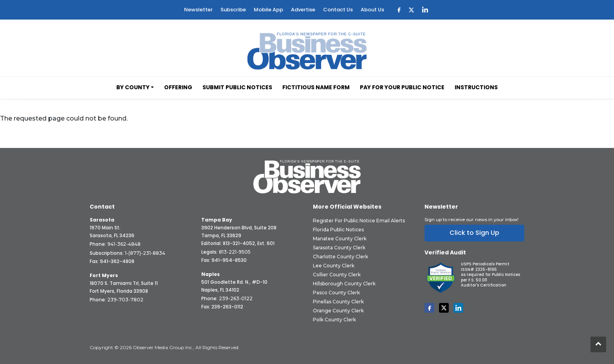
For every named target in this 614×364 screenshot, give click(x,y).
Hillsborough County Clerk (344, 284)
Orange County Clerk (338, 311)
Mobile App (268, 10)
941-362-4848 (124, 244)
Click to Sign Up (474, 233)
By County (133, 87)
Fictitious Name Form (316, 87)
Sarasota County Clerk (339, 248)
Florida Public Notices (338, 230)
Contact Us (338, 10)
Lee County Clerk (334, 266)
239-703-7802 (125, 300)
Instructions (476, 87)
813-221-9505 (235, 252)
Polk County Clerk (334, 320)
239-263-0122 (236, 298)
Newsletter (198, 10)
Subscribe (233, 10)
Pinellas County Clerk (338, 302)
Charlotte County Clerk (340, 257)
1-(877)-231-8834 (145, 253)
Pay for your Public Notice (402, 87)
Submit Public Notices (237, 87)
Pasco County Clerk (336, 293)
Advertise (303, 10)
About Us (372, 10)
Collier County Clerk (337, 275)
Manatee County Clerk (340, 239)
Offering (178, 87)
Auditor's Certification (484, 285)
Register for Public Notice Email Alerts (359, 221)
